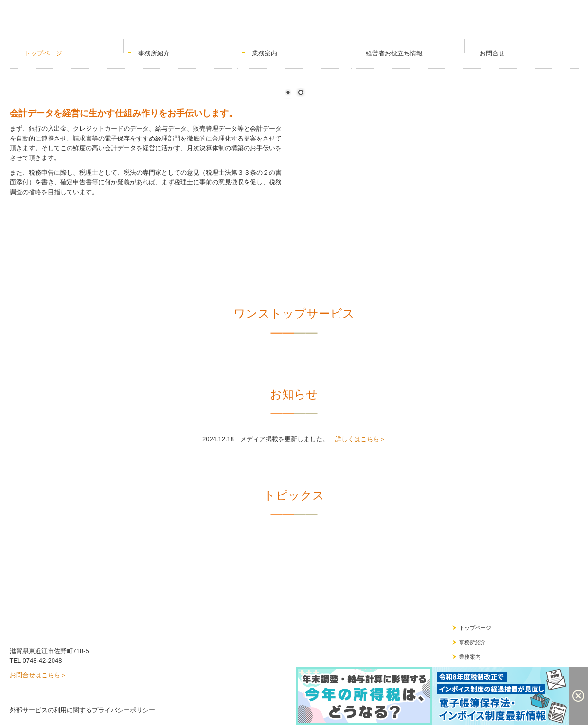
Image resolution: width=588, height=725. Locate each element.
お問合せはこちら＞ (38, 675)
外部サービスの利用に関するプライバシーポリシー (82, 710)
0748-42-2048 (42, 661)
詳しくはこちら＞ (360, 439)
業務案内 (265, 53)
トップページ (43, 53)
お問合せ (492, 53)
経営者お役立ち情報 (394, 53)
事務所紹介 (154, 53)
